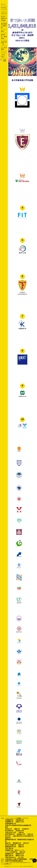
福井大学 (22, 852)
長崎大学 (21, 847)
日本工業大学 (9, 848)
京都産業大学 (9, 822)
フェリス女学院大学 (11, 852)
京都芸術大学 (20, 820)
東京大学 (26, 843)
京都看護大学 (9, 820)
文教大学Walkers (10, 857)
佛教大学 (17, 829)
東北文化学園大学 (11, 845)
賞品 (2, 31)
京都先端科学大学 (11, 824)
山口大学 (21, 857)
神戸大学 (8, 836)
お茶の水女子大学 (11, 832)
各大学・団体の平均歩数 (4, 18)
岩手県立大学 (20, 831)
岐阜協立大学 (21, 834)
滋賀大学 (8, 838)
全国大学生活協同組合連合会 (14, 861)
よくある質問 (4, 48)
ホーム (3, 4)
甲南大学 (30, 834)
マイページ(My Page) (4, 55)
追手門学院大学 (10, 834)
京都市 (31, 859)
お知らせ (4, 13)
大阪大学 (21, 832)
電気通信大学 (17, 843)
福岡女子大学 (20, 856)
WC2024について (4, 9)
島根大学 (8, 843)
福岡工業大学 (9, 856)
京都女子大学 (20, 822)
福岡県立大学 (20, 854)
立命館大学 (25, 829)
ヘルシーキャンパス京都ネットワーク (17, 818)
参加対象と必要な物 (4, 26)
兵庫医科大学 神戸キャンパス (15, 850)
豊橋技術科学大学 (11, 847)
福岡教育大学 (9, 854)
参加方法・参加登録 (4, 37)
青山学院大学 (9, 831)
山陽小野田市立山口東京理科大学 (23, 836)
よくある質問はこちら (7, 864)
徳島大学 (21, 845)
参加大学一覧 (4, 43)
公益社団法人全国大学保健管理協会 (16, 859)
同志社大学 (9, 829)
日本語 (5, 61)
